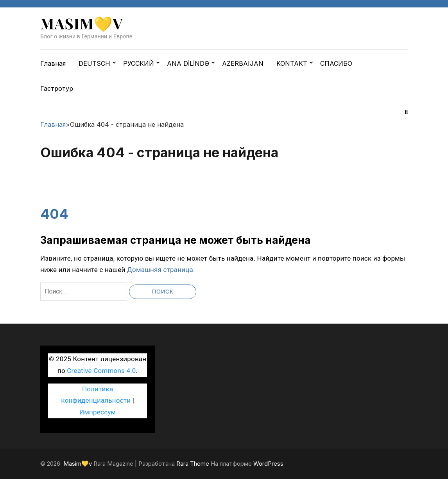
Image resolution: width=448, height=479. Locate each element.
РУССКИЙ (139, 63)
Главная (53, 63)
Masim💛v (82, 23)
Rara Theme (193, 464)
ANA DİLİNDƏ (188, 63)
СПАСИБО (336, 63)
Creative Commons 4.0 (101, 371)
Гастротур (57, 88)
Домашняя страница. (161, 270)
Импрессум (98, 412)
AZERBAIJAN (243, 63)
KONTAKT (292, 63)
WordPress (268, 464)
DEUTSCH (94, 63)
